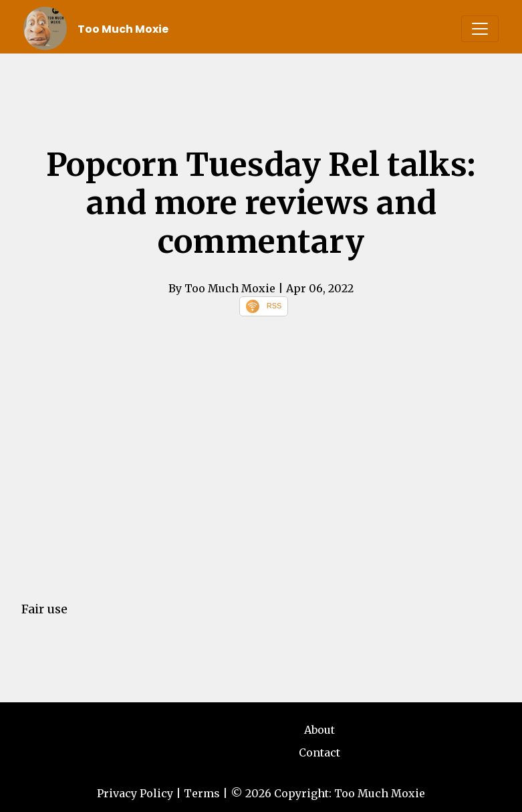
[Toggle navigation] (480, 29)
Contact (319, 752)
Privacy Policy (135, 793)
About (319, 730)
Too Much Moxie (123, 29)
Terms (202, 793)
